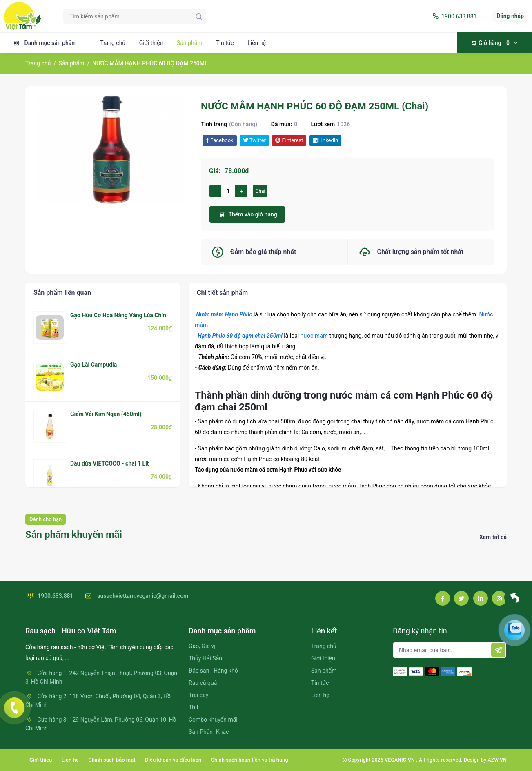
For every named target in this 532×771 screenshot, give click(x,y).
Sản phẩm (190, 43)
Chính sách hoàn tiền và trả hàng (249, 760)
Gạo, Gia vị (202, 646)
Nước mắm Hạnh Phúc (224, 314)
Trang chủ (113, 43)
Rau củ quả (203, 683)
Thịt (194, 707)
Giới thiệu (151, 43)
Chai (260, 191)
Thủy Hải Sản (205, 658)
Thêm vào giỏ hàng (247, 214)
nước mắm (314, 336)
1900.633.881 (454, 16)
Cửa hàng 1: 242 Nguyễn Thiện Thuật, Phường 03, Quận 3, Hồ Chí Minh (101, 677)
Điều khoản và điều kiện (173, 760)
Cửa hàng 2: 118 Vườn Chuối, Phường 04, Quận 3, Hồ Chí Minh (98, 701)
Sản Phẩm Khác (209, 732)
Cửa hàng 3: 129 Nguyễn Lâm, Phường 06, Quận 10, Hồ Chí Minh (101, 724)
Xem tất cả (493, 537)
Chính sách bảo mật (112, 760)
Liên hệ (257, 43)
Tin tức (225, 43)
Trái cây (198, 695)
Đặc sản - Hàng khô (213, 671)
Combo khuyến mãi (213, 720)
